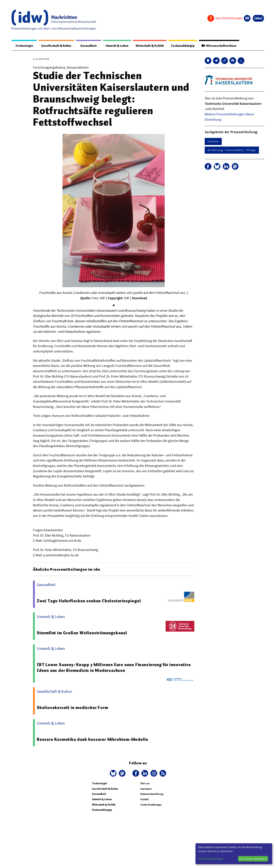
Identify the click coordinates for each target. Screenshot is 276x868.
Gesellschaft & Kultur (55, 46)
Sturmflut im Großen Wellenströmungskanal (82, 633)
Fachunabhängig (182, 46)
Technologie (23, 46)
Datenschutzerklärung (152, 794)
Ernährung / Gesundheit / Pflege (232, 150)
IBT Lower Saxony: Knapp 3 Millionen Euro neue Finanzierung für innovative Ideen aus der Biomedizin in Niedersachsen (114, 668)
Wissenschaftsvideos (219, 46)
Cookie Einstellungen (151, 805)
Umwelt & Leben (115, 46)
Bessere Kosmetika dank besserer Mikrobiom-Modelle (92, 739)
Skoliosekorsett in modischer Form (72, 708)
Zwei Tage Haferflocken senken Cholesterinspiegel (89, 601)
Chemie (213, 142)
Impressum (146, 789)
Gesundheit (87, 46)
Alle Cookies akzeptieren (253, 859)
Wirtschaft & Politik (148, 46)
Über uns (145, 784)
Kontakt (144, 800)
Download (140, 298)
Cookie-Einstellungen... (211, 859)
